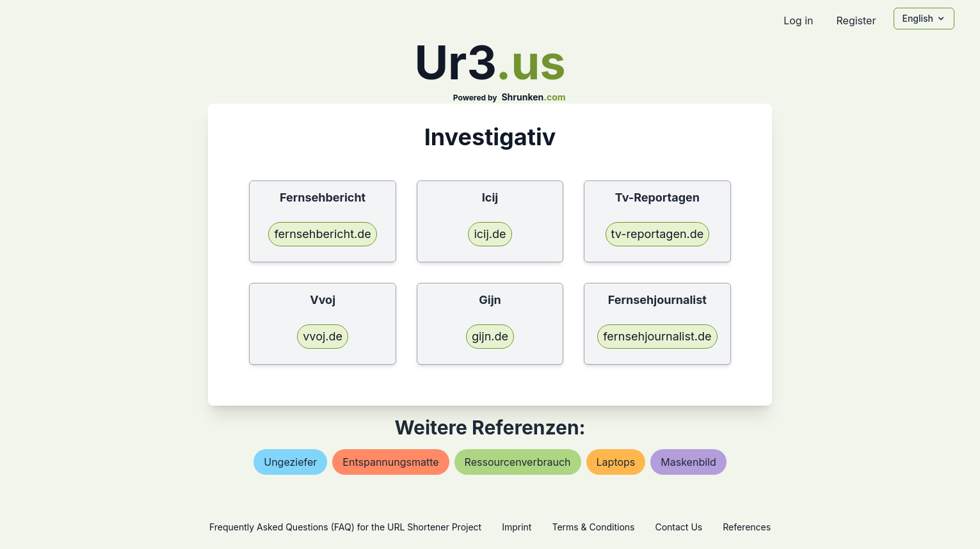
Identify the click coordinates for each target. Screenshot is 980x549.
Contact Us (679, 527)
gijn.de (490, 336)
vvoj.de (323, 336)
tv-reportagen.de (658, 234)
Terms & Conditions (593, 527)
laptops (616, 462)
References (747, 527)
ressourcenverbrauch (518, 462)
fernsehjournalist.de (657, 336)
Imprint (517, 527)
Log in (798, 20)
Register (856, 20)
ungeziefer (290, 462)
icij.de (490, 234)
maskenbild (688, 462)
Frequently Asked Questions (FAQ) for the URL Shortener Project (345, 527)
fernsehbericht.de (322, 234)
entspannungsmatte (390, 462)
